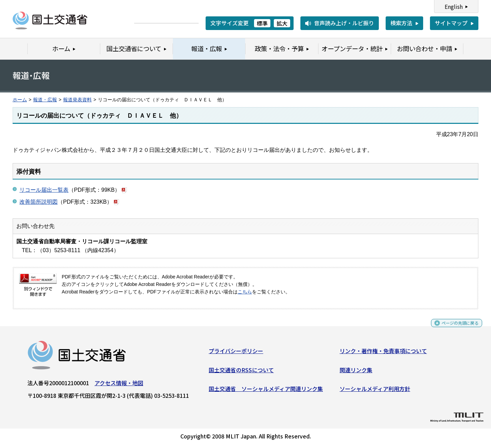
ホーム (20, 100)
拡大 (282, 23)
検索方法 (401, 23)
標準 (262, 23)
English (454, 6)
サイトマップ (451, 23)
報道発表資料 (77, 100)
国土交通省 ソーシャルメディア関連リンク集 (266, 391)
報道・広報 (45, 100)
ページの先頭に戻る (454, 329)
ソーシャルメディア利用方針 (375, 391)
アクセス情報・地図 (119, 386)
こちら (245, 292)
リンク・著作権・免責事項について (383, 353)
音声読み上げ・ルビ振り (344, 23)
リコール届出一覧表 (44, 190)
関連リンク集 (356, 372)
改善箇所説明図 (39, 202)
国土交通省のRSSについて (241, 372)
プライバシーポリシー (236, 353)
